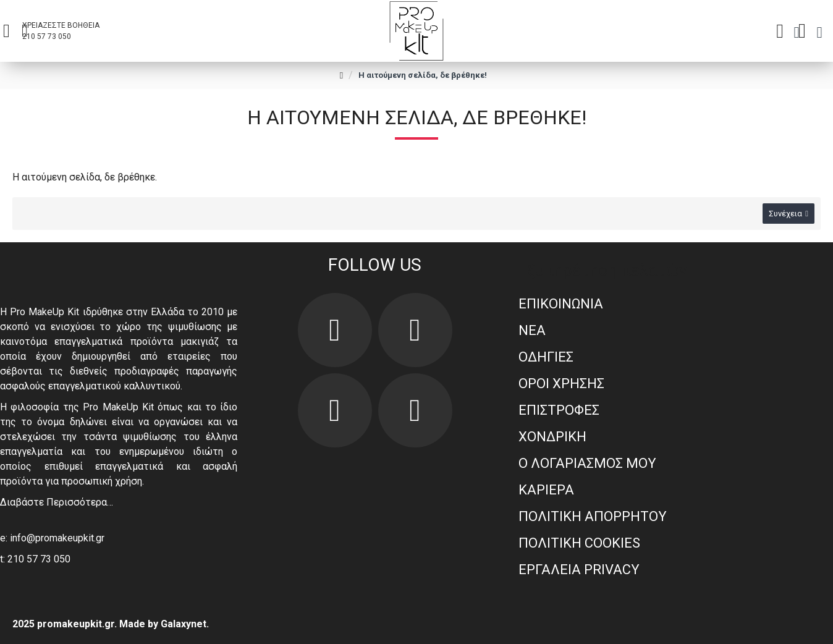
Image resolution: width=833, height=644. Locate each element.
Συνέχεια (785, 214)
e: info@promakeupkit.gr (52, 538)
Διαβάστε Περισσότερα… (57, 502)
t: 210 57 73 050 (35, 559)
